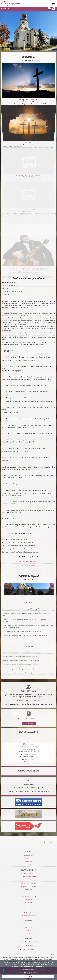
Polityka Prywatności (29, 969)
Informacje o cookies (29, 973)
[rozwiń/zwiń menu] (53, 3)
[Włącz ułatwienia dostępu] (55, 9)
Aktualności (28, 58)
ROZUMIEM (28, 977)
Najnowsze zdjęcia (28, 577)
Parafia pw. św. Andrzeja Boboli (10, 3)
